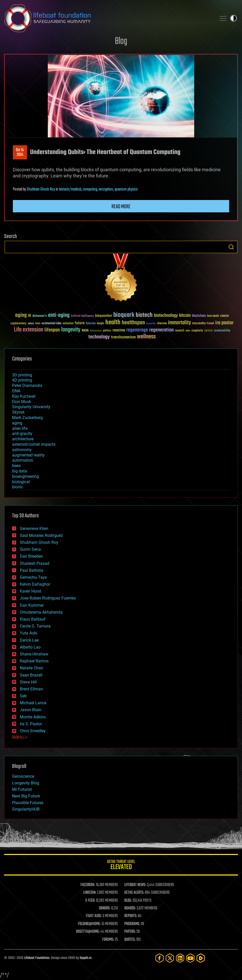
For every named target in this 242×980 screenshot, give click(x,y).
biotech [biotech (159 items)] (144, 315)
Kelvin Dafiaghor (35, 584)
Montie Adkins (33, 717)
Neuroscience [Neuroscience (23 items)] (96, 331)
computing (90, 189)
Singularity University (31, 407)
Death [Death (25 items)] (38, 324)
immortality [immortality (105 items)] (179, 323)
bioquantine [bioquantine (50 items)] (104, 316)
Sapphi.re (86, 958)
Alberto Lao (30, 647)
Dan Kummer (32, 605)
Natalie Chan (31, 668)
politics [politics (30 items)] (107, 331)
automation (23, 460)
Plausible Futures (28, 803)
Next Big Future (26, 796)
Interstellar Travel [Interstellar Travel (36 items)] (203, 324)
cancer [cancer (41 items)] (225, 316)
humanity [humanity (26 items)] (151, 324)
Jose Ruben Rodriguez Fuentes (48, 598)
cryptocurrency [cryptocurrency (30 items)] (18, 324)
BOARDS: (130, 908)
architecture (23, 439)
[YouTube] (190, 958)
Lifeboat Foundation (37, 958)
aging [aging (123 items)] (21, 315)
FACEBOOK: (88, 885)
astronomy (22, 450)
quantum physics (126, 189)
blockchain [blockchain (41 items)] (199, 316)
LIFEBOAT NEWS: (135, 885)
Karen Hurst (30, 591)
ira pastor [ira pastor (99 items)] (224, 323)
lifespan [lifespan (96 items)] (52, 330)
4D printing (22, 380)
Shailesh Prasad (35, 563)
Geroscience (23, 776)
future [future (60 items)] (80, 323)
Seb (23, 696)
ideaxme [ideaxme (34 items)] (162, 324)
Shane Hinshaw (34, 654)
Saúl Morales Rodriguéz (41, 535)
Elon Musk (22, 402)
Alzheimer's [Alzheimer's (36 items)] (40, 316)
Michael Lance (33, 703)
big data (20, 471)
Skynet (18, 412)
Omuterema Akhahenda (41, 612)
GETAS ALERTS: (134, 893)
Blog (121, 41)
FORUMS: (108, 940)
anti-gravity (22, 434)
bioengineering (25, 476)
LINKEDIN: (90, 893)
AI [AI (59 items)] (30, 316)
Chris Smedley (33, 731)
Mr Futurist (22, 789)
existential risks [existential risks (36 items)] (52, 324)
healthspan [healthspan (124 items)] (133, 323)
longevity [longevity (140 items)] (71, 330)
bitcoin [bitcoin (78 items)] (185, 316)
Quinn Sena (30, 549)
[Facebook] (160, 958)
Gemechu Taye (33, 577)
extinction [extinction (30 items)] (68, 324)
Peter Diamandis (27, 386)
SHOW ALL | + (20, 738)
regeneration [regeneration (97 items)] (161, 330)
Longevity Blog (26, 783)
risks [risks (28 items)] (188, 331)
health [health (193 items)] (113, 323)
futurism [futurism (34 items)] (91, 324)
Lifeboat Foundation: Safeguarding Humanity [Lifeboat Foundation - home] (108, 18)
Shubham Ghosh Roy (41, 189)
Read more (121, 207)
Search (231, 247)
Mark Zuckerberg (27, 418)
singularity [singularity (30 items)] (197, 331)
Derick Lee (29, 640)
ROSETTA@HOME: (88, 932)
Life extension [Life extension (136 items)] (29, 330)
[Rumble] (201, 958)
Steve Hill (28, 682)
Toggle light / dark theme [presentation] (234, 18)
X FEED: (90, 901)
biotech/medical (70, 189)
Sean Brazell (31, 675)
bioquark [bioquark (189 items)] (124, 315)
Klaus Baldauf (33, 619)
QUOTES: (130, 940)
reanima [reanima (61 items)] (119, 330)
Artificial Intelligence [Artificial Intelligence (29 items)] (82, 316)
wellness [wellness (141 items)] (146, 337)
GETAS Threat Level (121, 866)
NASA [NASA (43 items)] (85, 331)
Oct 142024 (20, 153)
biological (21, 482)
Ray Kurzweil (24, 396)
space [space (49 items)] (208, 330)
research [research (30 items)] (180, 331)
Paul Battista (31, 570)
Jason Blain (31, 710)
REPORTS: (131, 916)
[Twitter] (170, 958)
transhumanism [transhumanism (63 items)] (123, 337)
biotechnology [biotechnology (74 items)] (166, 316)
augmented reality (28, 455)
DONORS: (105, 908)
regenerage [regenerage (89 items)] (137, 330)
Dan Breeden (31, 556)
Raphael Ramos (34, 661)
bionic (18, 487)
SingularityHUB (26, 809)
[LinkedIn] (180, 958)
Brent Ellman (31, 689)
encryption (106, 189)
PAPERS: (130, 932)
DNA (16, 391)
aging (17, 423)
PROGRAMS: (132, 924)
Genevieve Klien (34, 529)
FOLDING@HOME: (89, 924)
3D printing (22, 375)
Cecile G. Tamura (35, 626)
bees (16, 466)
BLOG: (128, 901)
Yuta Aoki (29, 633)
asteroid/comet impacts (34, 444)
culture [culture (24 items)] (31, 324)
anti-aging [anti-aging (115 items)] (59, 315)
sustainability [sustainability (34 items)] (222, 331)
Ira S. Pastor (31, 724)
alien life (20, 428)
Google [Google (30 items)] (100, 324)
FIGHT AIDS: (94, 916)
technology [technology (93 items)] (99, 337)
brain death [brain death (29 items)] (213, 316)
